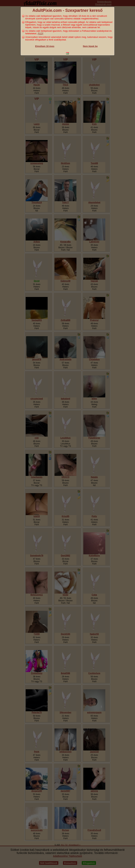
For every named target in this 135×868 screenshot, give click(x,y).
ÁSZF (41, 34)
